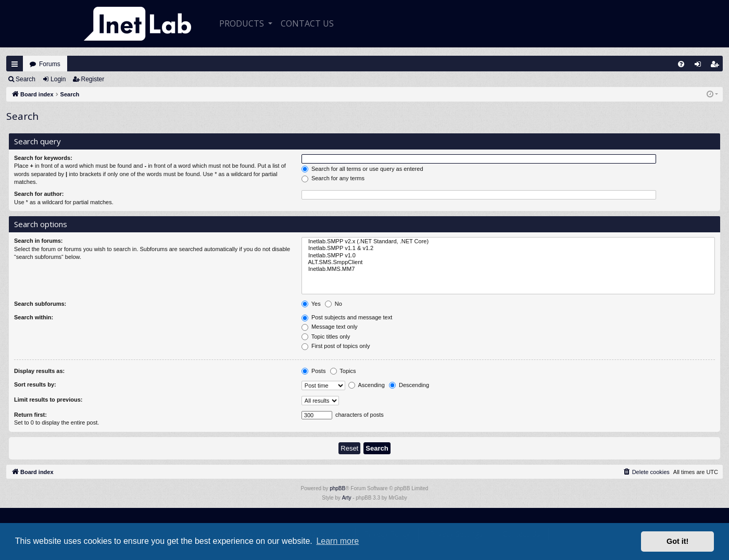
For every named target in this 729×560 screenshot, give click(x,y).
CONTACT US (307, 23)
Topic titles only (326, 337)
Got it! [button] (677, 541)
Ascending (367, 385)
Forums (50, 64)
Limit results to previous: (48, 400)
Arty (347, 498)
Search (26, 79)
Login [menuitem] (700, 66)
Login (58, 79)
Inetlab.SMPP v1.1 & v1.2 (508, 248)
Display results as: (39, 371)
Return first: (30, 415)
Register (93, 79)
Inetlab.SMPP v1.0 (508, 256)
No (334, 304)
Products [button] (243, 23)
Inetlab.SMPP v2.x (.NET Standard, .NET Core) (508, 241)
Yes (311, 304)
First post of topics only (336, 346)
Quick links (15, 64)
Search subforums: (40, 304)
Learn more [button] (337, 541)
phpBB (337, 488)
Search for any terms (333, 179)
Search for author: (39, 194)
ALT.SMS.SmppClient (508, 262)
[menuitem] (681, 64)
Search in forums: (39, 241)
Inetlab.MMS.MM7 (508, 269)
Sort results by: (35, 384)
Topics (343, 371)
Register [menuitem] (717, 66)
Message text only (330, 327)
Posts (314, 371)
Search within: (34, 317)
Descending (409, 385)
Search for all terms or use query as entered (362, 169)
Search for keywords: (43, 158)
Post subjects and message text (347, 318)
